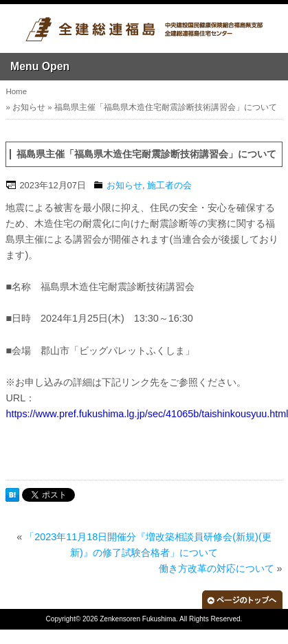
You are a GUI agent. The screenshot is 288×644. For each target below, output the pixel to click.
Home (16, 91)
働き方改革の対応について (217, 568)
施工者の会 (169, 185)
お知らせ (29, 107)
